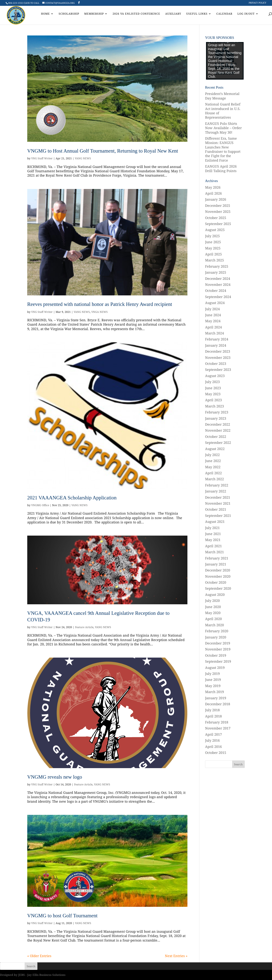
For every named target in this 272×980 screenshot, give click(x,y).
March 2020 (214, 625)
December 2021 (218, 497)
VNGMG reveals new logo (55, 777)
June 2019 (213, 680)
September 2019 (218, 661)
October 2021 (216, 509)
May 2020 (213, 613)
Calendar (224, 14)
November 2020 (218, 576)
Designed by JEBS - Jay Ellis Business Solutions (33, 975)
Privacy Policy (258, 3)
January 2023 (216, 418)
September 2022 (218, 443)
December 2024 (218, 278)
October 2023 (216, 364)
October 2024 (216, 291)
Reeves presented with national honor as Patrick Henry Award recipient (100, 304)
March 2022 (214, 479)
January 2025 (216, 272)
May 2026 (213, 187)
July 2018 (212, 710)
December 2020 (218, 570)
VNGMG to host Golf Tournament (62, 916)
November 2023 (218, 358)
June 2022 (213, 461)
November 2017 (218, 728)
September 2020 (218, 588)
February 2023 (217, 412)
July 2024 (212, 309)
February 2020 (217, 631)
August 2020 (215, 595)
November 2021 (218, 503)
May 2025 (213, 248)
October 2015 (216, 753)
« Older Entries (39, 956)
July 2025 (212, 236)
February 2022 (217, 485)
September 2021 (218, 516)
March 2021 (214, 552)
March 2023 (214, 406)
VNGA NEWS (100, 312)
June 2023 (213, 388)
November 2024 (218, 285)
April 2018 (213, 716)
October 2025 (216, 218)
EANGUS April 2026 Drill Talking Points (221, 168)
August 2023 (215, 376)
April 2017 (213, 734)
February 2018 (217, 722)
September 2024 (218, 297)
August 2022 (215, 449)
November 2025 (218, 212)
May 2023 (213, 394)
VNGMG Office (40, 505)
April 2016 (213, 747)
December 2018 (218, 704)
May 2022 (213, 467)
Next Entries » (176, 956)
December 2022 (218, 424)
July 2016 (212, 740)
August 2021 (215, 522)
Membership (94, 14)
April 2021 (213, 546)
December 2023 (218, 351)
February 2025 (217, 266)
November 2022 (218, 430)
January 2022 (216, 491)
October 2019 (216, 655)
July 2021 (212, 528)
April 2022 (213, 473)
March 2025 (214, 260)
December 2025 (218, 205)
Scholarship (69, 14)
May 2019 (213, 686)
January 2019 (216, 698)
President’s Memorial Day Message (222, 96)
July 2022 (212, 455)
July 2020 (212, 601)
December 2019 (218, 643)
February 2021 (217, 558)
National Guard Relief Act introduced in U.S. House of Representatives (223, 111)
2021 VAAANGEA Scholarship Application (72, 498)
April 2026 (213, 193)
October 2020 (216, 582)
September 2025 (218, 224)
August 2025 (215, 230)
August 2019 (215, 668)
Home (45, 14)
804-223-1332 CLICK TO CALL (24, 3)
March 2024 (214, 333)
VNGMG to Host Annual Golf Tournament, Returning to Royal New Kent (103, 151)
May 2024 (213, 321)
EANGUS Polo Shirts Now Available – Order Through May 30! (223, 128)
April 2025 (213, 254)
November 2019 (218, 649)
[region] (225, 61)
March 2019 (214, 692)
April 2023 (213, 400)
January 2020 (216, 637)
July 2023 (212, 382)
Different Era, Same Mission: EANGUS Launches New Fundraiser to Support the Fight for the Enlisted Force (223, 149)
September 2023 (218, 370)
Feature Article (84, 627)
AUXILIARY (173, 14)
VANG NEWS (83, 158)
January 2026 (216, 199)
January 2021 (216, 564)
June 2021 (213, 534)
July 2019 (212, 674)
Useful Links (197, 14)
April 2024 (213, 327)
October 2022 (216, 437)
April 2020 (213, 619)
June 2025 (213, 242)
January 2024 (216, 345)
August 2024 (215, 303)
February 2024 (217, 339)
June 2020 (213, 607)
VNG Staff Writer (42, 158)
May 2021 (213, 540)
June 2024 (213, 315)
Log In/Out (246, 14)
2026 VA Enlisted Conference (136, 14)
